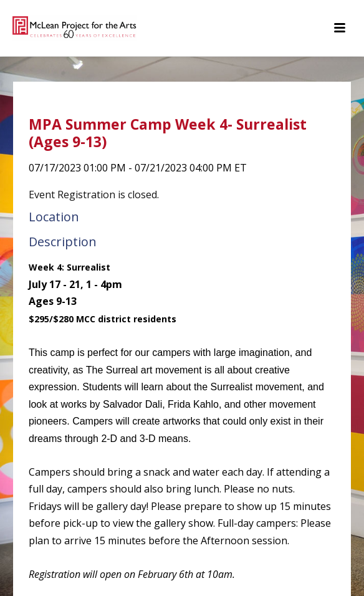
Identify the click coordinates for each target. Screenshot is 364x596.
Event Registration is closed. (94, 195)
